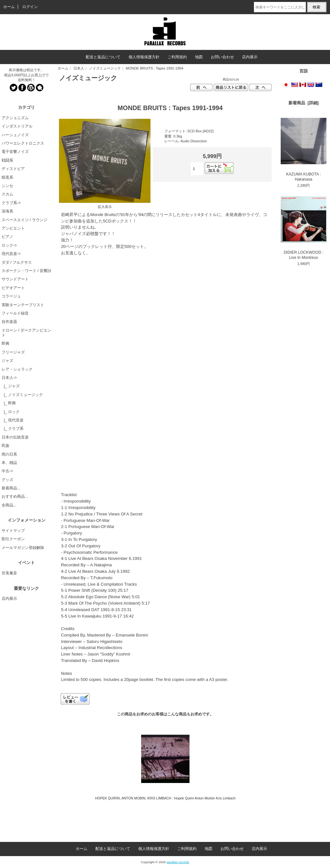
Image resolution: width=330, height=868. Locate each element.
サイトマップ (13, 531)
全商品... (9, 505)
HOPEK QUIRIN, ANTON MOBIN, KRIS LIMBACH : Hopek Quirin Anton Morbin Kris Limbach (165, 798)
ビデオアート (13, 288)
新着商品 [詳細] (304, 103)
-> (9, 378)
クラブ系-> (11, 203)
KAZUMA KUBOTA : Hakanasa (304, 150)
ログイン (30, 7)
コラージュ (11, 296)
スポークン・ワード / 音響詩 (26, 271)
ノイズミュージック (105, 68)
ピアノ (7, 237)
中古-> (7, 471)
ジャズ (7, 361)
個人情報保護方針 (144, 57)
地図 (199, 57)
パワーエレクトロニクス (23, 143)
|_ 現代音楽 (13, 420)
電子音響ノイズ (15, 152)
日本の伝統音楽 (15, 437)
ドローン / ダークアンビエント (26, 333)
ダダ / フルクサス (17, 262)
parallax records (178, 862)
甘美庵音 (9, 573)
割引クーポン (13, 539)
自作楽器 (9, 322)
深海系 (7, 211)
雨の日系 (9, 454)
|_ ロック (11, 412)
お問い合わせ (222, 57)
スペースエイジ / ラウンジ (24, 220)
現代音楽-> (11, 254)
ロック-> (9, 245)
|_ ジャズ (11, 386)
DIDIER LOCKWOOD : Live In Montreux (304, 228)
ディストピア (13, 169)
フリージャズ (13, 352)
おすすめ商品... (15, 496)
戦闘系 (7, 160)
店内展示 (250, 57)
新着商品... (11, 488)
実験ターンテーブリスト (23, 305)
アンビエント (13, 228)
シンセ (7, 186)
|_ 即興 (9, 403)
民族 (5, 446)
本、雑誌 (9, 463)
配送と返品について (103, 57)
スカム (7, 194)
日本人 (79, 68)
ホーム (9, 7)
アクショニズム (15, 118)
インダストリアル (17, 126)
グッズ (7, 480)
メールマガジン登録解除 (23, 548)
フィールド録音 (15, 313)
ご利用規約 (177, 57)
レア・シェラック (17, 369)
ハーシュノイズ (15, 135)
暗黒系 (7, 177)
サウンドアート (15, 279)
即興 (5, 344)
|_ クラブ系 (13, 429)
